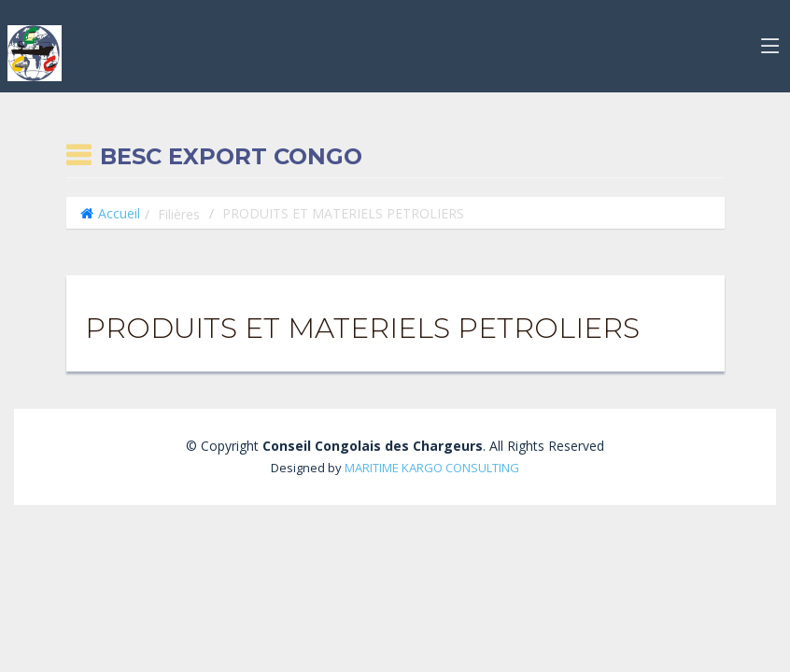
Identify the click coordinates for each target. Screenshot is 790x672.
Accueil (119, 213)
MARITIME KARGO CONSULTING (432, 468)
